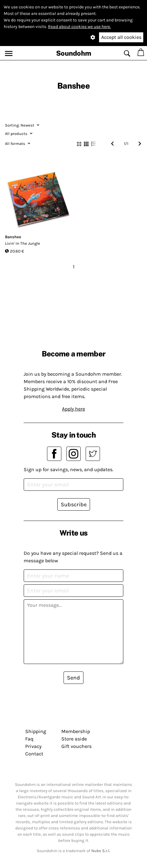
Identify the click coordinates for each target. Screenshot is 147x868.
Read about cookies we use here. (79, 27)
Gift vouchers (76, 746)
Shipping (36, 731)
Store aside (74, 739)
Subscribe (74, 504)
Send (73, 678)
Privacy (33, 746)
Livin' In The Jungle (23, 243)
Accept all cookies (121, 37)
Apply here (73, 409)
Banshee (13, 237)
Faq (29, 739)
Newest (22, 125)
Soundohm (74, 53)
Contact (34, 754)
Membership (76, 731)
